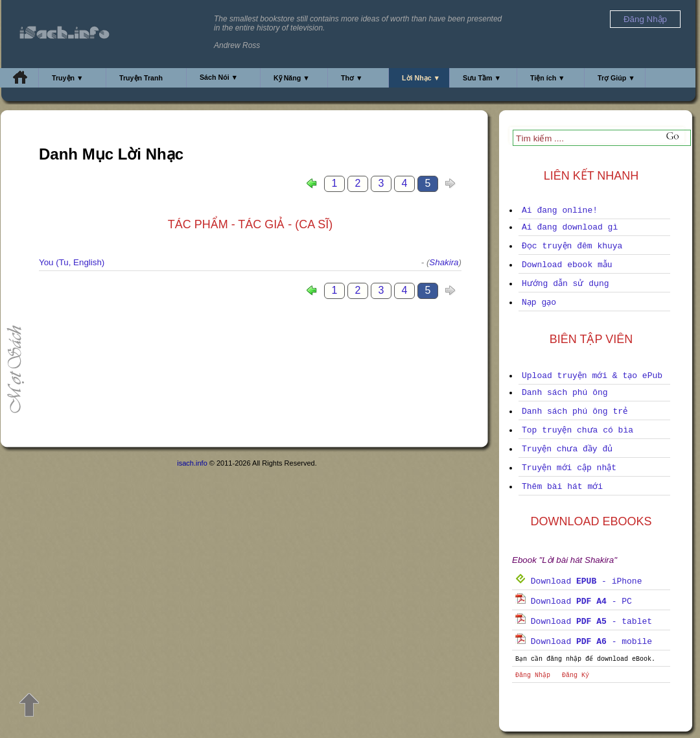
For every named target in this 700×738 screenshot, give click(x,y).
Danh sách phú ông (565, 393)
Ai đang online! (560, 210)
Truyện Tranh (141, 78)
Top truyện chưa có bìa (577, 430)
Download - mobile (584, 642)
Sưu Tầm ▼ (482, 78)
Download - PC (574, 601)
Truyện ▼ (68, 78)
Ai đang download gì (570, 227)
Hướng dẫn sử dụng (566, 284)
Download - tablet (584, 622)
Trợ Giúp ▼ (616, 78)
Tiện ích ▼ (548, 78)
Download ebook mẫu (567, 265)
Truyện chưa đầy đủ (567, 449)
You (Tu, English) (72, 262)
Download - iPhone (578, 581)
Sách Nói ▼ (219, 77)
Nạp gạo (539, 303)
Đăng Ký (576, 675)
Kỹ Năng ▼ (292, 78)
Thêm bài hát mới (562, 487)
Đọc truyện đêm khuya (572, 246)
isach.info (192, 463)
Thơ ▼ (352, 78)
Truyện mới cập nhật (569, 468)
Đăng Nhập (533, 675)
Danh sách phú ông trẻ (575, 411)
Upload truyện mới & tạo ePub (592, 376)
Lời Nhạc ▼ (421, 78)
